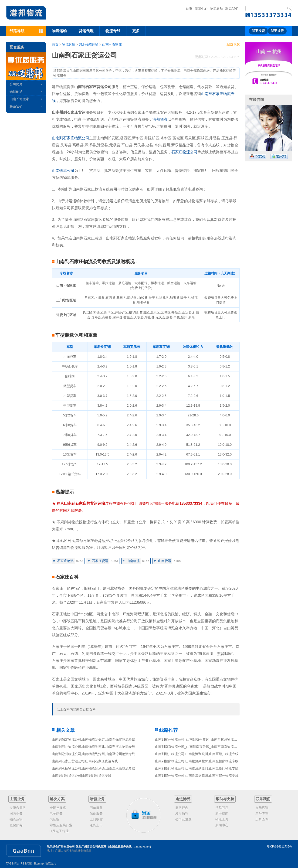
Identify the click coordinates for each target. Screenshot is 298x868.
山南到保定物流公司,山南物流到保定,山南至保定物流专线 (94, 739)
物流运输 (59, 31)
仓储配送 (16, 92)
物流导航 (217, 9)
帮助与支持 (225, 799)
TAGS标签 (13, 864)
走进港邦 (183, 799)
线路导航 (233, 44)
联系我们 (232, 9)
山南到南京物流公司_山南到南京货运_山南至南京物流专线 (198, 747)
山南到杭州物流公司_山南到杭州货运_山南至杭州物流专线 (198, 739)
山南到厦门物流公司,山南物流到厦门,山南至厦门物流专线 (197, 768)
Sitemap (38, 864)
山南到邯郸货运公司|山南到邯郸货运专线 (82, 776)
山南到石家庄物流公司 (71, 138)
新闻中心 (201, 9)
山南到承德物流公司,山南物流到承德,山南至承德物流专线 (94, 768)
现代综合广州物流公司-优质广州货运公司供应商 (77, 847)
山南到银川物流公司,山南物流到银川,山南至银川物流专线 (197, 754)
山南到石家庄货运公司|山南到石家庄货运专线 (85, 761)
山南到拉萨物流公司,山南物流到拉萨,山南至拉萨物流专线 (197, 761)
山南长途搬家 (19, 99)
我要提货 (277, 31)
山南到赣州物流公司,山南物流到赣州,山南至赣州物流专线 (197, 776)
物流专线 (113, 31)
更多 (136, 31)
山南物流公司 (63, 171)
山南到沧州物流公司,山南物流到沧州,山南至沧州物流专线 (94, 754)
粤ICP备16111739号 (279, 847)
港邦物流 (160, 119)
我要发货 (258, 31)
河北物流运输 (89, 44)
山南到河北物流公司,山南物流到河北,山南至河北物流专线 (94, 747)
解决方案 (57, 799)
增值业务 (97, 799)
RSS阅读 (26, 864)
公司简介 (16, 84)
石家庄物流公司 (184, 152)
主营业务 (17, 799)
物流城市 (51, 864)
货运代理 (86, 31)
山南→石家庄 (112, 44)
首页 (189, 9)
